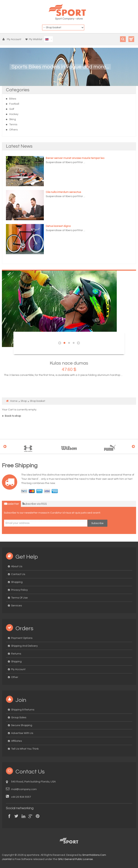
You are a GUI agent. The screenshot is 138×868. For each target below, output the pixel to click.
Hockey (14, 114)
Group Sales (19, 718)
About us (17, 566)
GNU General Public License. (76, 859)
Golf (12, 109)
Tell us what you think (25, 749)
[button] (13, 39)
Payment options (22, 638)
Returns (16, 654)
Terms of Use (19, 598)
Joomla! (7, 859)
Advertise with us (22, 733)
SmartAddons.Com (94, 855)
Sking (13, 119)
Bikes (13, 99)
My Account (18, 669)
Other (15, 677)
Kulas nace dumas (69, 363)
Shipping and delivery (24, 646)
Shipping (16, 662)
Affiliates (16, 741)
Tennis (13, 125)
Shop (24, 401)
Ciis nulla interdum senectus (63, 192)
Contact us (18, 574)
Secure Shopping (22, 725)
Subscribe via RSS (35, 504)
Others (13, 130)
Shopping (17, 582)
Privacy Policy (19, 590)
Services (16, 606)
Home (14, 401)
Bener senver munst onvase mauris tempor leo (75, 158)
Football (14, 104)
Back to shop (13, 416)
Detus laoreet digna (58, 226)
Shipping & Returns (23, 710)
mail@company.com (24, 789)
